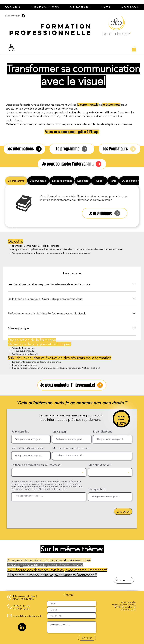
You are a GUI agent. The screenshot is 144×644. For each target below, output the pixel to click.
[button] (134, 49)
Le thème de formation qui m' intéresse (36, 465)
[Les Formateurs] (120, 149)
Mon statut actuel (99, 465)
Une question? (97, 489)
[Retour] (124, 580)
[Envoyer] (123, 511)
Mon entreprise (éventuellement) (28, 448)
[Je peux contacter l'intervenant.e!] (72, 385)
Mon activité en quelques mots (72, 448)
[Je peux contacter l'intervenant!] (72, 164)
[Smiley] (14, 230)
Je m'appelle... (21, 432)
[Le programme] (72, 149)
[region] (121, 420)
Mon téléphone (103, 432)
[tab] (16, 181)
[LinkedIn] (22, 627)
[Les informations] (24, 149)
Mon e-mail (59, 432)
